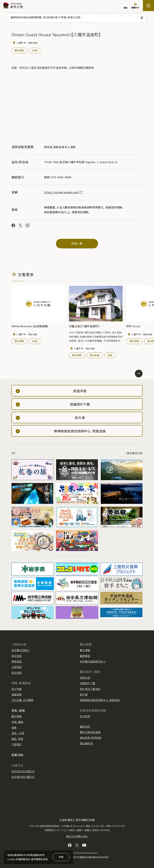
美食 (14, 727)
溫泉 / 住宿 (18, 733)
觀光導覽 (85, 650)
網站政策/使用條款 (91, 738)
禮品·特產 (17, 739)
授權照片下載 (88, 683)
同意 (61, 857)
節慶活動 (17, 755)
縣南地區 (17, 661)
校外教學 (85, 716)
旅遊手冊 (85, 678)
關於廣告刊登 (135, 453)
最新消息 (85, 726)
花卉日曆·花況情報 (23, 700)
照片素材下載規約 (90, 689)
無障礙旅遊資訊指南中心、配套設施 (100, 700)
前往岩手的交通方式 (23, 771)
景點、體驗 (18, 710)
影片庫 (84, 694)
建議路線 (17, 694)
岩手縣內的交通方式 (23, 777)
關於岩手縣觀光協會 (77, 836)
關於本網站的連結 (90, 732)
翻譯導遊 (85, 656)
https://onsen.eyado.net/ (64, 192)
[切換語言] (135, 6)
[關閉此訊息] (142, 18)
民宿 (35, 50)
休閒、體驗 (17, 722)
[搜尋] (125, 6)
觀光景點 (20, 50)
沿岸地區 (17, 667)
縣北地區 (17, 672)
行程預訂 (17, 744)
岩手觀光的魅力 (20, 650)
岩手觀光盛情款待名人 (93, 661)
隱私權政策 (86, 743)
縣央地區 (17, 656)
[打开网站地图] (148, 6)
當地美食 (95, 355)
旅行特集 (17, 689)
